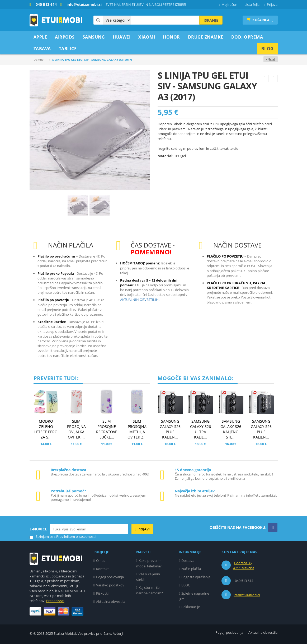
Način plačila (191, 569)
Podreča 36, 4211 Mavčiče (244, 566)
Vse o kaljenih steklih (148, 577)
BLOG (186, 585)
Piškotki (102, 593)
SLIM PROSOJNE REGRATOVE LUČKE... (107, 429)
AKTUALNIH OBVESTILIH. (140, 300)
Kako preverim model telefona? (149, 563)
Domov (39, 60)
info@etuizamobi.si (247, 595)
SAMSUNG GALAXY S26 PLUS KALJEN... (170, 429)
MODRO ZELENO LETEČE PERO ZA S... (46, 429)
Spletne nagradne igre (194, 596)
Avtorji (118, 633)
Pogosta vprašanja (196, 577)
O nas (101, 561)
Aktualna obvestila (111, 601)
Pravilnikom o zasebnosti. (76, 536)
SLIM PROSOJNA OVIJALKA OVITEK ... (76, 429)
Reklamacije (191, 607)
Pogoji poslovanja (110, 577)
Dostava (188, 561)
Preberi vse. (55, 601)
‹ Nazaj (271, 59)
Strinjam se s (42, 537)
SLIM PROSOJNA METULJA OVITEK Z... (137, 429)
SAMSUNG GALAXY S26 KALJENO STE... (231, 429)
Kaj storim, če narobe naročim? (150, 590)
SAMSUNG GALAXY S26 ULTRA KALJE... (200, 429)
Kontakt (102, 569)
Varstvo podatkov (110, 585)
